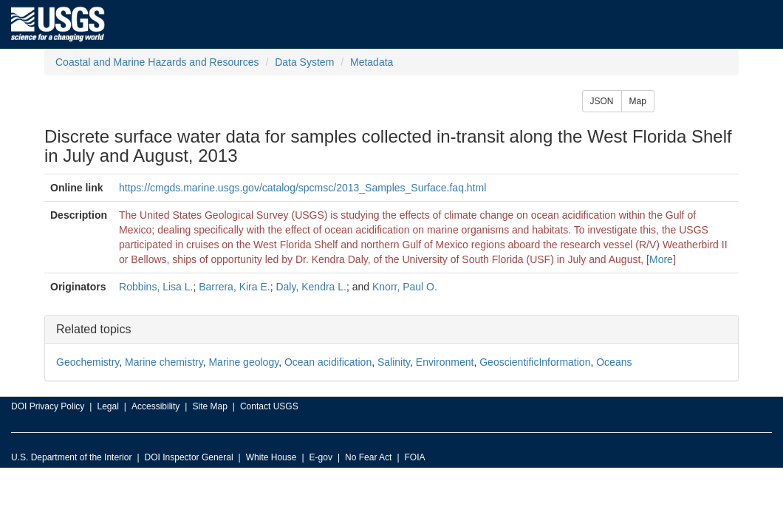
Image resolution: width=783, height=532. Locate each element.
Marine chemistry (164, 362)
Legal (107, 406)
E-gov (321, 457)
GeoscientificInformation (535, 362)
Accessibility (155, 406)
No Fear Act (368, 457)
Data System (304, 62)
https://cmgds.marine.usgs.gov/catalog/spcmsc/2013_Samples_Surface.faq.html (302, 188)
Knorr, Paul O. (405, 287)
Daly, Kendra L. (311, 287)
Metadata (372, 62)
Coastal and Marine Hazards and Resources (157, 62)
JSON (602, 101)
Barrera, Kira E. (234, 287)
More (661, 259)
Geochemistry (88, 362)
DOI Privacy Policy (48, 406)
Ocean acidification (328, 362)
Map (638, 101)
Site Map (209, 406)
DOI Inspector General (189, 457)
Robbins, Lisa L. (156, 287)
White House (271, 457)
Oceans (614, 362)
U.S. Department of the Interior (71, 457)
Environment (445, 362)
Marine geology (243, 362)
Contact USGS (269, 406)
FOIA (415, 457)
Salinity (394, 362)
